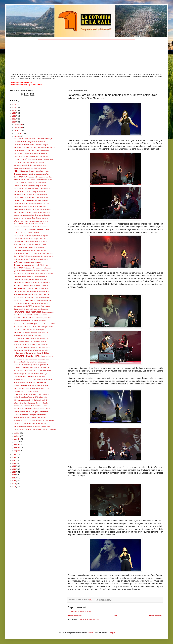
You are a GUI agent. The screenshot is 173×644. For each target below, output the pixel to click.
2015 (14, 466)
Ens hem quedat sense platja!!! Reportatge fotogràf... (31, 145)
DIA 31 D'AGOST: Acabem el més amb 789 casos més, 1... (33, 139)
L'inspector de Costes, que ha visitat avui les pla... (30, 280)
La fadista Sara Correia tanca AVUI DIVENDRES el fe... (32, 368)
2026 (14, 104)
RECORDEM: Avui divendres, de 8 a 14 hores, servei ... (32, 289)
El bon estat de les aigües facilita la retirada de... (30, 362)
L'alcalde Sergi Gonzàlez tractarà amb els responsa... (32, 227)
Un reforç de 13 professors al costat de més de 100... (32, 154)
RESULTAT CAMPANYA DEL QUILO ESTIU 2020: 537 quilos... (35, 324)
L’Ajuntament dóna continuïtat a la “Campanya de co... (32, 291)
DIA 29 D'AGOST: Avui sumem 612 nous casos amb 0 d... (33, 177)
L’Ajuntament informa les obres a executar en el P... (31, 303)
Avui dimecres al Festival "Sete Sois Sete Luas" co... (31, 406)
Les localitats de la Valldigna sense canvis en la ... (30, 142)
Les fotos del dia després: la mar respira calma (29, 162)
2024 (14, 110)
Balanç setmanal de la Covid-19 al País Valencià (30, 168)
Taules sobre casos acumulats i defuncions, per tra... (31, 156)
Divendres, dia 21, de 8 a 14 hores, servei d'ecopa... (31, 309)
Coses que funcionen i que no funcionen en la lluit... (31, 350)
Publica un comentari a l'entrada (82, 611)
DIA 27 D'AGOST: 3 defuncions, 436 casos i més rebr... (32, 212)
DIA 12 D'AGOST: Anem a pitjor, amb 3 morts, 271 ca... (32, 388)
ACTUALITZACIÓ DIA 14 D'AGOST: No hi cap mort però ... (33, 356)
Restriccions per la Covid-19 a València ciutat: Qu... (31, 374)
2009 (14, 484)
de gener (17, 451)
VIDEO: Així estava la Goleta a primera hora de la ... (31, 171)
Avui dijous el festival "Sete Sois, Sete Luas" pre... (30, 382)
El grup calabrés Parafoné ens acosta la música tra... (31, 385)
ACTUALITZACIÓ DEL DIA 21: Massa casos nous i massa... (34, 274)
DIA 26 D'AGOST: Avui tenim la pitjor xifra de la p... (31, 224)
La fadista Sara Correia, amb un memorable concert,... (32, 347)
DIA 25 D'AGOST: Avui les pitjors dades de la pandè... (32, 236)
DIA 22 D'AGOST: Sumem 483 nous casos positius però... (33, 268)
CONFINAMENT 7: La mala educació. (26, 233)
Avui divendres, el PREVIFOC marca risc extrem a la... (32, 294)
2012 (14, 475)
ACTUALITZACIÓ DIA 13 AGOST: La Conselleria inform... (33, 371)
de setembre (19, 133)
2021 (14, 119)
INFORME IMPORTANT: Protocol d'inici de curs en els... (33, 283)
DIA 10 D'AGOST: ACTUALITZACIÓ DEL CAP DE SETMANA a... (35, 430)
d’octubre (17, 130)
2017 (14, 460)
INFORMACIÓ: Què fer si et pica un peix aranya (30, 206)
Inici (115, 616)
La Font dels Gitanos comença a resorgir (27, 262)
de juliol (17, 433)
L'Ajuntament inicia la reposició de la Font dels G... (31, 377)
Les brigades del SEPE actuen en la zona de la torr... (31, 338)
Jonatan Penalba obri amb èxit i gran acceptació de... (32, 412)
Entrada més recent (75, 616)
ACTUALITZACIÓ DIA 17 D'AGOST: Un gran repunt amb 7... (34, 327)
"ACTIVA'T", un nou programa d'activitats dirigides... (31, 195)
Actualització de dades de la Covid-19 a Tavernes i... (31, 315)
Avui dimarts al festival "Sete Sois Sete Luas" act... (31, 418)
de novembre (19, 127)
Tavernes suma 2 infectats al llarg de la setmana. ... (31, 192)
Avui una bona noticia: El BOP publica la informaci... (31, 259)
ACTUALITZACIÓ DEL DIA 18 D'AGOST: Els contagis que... (34, 312)
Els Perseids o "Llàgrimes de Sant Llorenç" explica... (31, 394)
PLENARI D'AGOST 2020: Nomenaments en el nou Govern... (34, 421)
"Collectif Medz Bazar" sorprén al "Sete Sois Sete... (31, 397)
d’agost (17, 136)
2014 (14, 469)
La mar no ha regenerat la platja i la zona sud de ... (31, 218)
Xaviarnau (91, 633)
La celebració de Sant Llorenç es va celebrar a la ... (31, 415)
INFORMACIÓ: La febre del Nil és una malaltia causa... (32, 209)
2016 (14, 463)
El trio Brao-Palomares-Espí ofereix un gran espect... (31, 365)
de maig (17, 439)
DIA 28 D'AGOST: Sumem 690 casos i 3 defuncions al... (32, 189)
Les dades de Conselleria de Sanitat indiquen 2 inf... (31, 330)
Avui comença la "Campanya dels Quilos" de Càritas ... (32, 353)
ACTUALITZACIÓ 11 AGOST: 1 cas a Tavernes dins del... (33, 409)
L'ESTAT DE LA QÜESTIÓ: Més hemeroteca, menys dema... (34, 159)
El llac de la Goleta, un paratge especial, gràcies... (31, 244)
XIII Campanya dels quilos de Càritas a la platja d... (31, 400)
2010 (14, 481)
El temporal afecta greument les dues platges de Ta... (32, 174)
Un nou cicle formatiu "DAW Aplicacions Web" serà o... (32, 306)
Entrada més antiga (156, 616)
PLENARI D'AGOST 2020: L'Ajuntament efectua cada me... (34, 380)
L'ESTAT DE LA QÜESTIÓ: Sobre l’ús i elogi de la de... (32, 230)
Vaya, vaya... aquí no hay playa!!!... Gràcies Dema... (31, 344)
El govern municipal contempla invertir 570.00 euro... (31, 265)
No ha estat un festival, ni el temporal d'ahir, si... (30, 165)
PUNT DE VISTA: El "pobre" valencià (26, 391)
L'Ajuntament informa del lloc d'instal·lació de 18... (30, 321)
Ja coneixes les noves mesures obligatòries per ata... (31, 359)
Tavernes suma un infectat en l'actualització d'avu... (31, 277)
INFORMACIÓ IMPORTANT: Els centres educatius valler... (33, 180)
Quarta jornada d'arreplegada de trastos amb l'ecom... (32, 271)
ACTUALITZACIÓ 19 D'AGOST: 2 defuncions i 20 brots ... (33, 300)
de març (17, 445)
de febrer (17, 448)
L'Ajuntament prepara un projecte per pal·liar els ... (31, 239)
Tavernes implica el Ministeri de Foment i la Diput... (31, 250)
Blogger (112, 633)
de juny (17, 436)
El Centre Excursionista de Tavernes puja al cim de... (31, 286)
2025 (14, 107)
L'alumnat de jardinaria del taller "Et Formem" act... (31, 424)
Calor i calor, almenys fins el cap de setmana (29, 247)
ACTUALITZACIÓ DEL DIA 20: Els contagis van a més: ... (33, 297)
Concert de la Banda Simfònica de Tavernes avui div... (32, 203)
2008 (14, 487)
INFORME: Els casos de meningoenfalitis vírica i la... (31, 333)
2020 (14, 122)
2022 (14, 116)
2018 (14, 457)
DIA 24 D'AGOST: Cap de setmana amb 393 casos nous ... (33, 256)
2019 (14, 454)
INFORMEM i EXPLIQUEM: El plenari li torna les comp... (33, 426)
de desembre (19, 125)
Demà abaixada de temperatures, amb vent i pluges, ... (32, 198)
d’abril (16, 442)
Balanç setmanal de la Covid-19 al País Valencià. (30, 341)
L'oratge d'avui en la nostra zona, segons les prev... (31, 186)
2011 (14, 478)
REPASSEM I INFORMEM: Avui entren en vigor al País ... (33, 318)
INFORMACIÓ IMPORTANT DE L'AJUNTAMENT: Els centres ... (35, 148)
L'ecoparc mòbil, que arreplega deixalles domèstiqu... (32, 200)
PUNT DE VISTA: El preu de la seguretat (27, 335)
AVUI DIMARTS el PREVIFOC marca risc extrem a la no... (33, 253)
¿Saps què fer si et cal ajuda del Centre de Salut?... (31, 403)
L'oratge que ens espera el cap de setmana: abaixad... (32, 215)
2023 (14, 113)
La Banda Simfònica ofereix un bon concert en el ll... (31, 183)
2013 (14, 472)
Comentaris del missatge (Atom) (89, 619)
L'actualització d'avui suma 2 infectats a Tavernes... (31, 242)
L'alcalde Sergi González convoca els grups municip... (32, 150)
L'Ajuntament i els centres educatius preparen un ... (31, 221)
